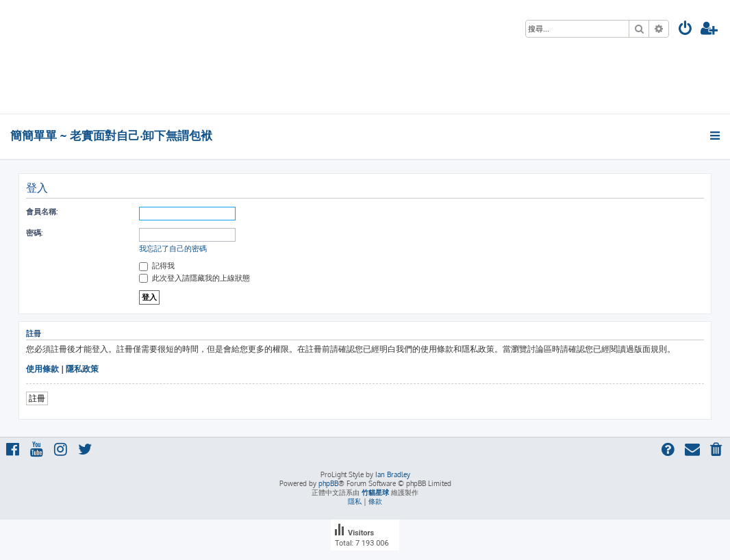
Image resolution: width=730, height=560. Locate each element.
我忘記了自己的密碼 (173, 249)
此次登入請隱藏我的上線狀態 (194, 278)
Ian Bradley (393, 474)
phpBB (328, 483)
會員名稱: (42, 212)
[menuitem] (685, 30)
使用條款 (42, 369)
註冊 (37, 398)
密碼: (34, 233)
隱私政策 (82, 369)
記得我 (157, 266)
